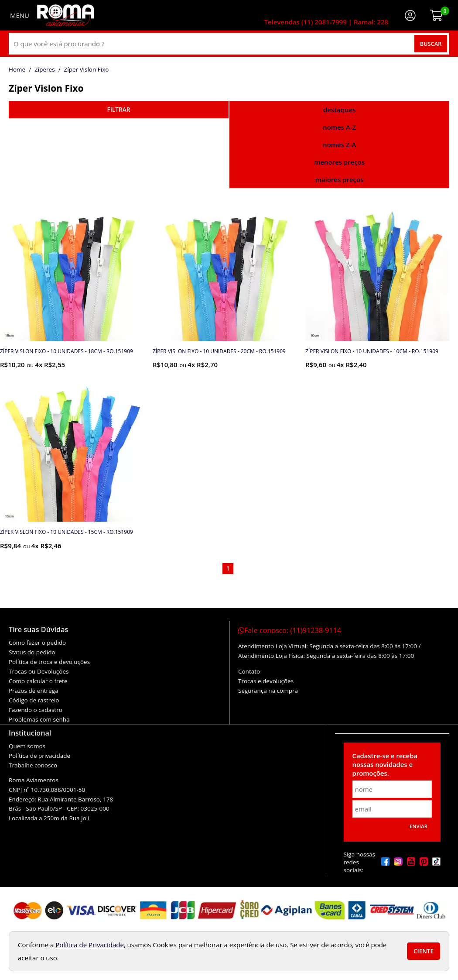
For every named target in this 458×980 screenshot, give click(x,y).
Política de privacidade (39, 756)
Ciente (424, 951)
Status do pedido (32, 652)
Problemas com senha (39, 719)
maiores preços (339, 179)
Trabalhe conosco (33, 765)
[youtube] (411, 862)
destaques (340, 110)
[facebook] (385, 862)
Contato (249, 671)
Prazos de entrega (33, 691)
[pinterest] (424, 862)
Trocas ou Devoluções (39, 671)
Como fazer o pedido (37, 643)
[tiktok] (436, 862)
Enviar (419, 826)
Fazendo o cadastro (36, 710)
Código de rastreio (34, 700)
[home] (66, 15)
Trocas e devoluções (266, 681)
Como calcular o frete (38, 681)
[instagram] (398, 862)
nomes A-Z (339, 127)
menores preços (339, 162)
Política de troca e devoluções (49, 662)
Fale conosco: (290, 630)
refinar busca (119, 110)
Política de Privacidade (90, 945)
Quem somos (27, 746)
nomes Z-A (339, 144)
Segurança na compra (268, 691)
